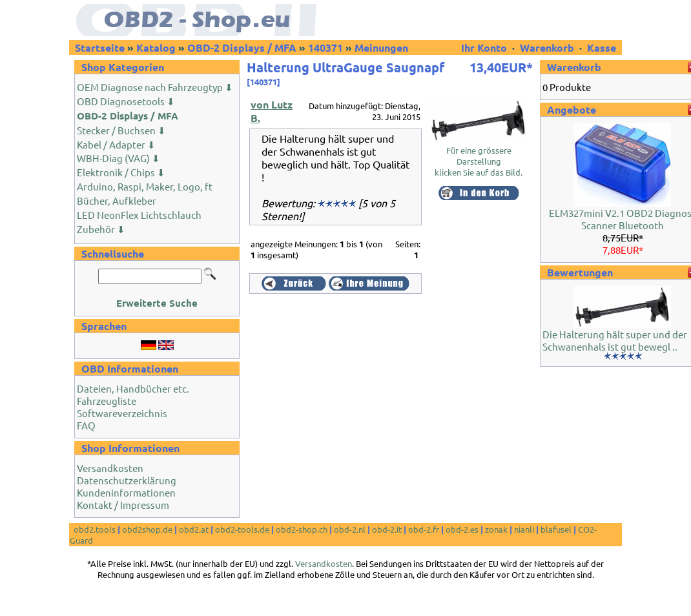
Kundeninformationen (126, 492)
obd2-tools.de (242, 529)
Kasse (602, 47)
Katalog (156, 47)
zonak (496, 529)
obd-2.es (462, 529)
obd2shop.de (147, 529)
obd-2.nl (350, 529)
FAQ (86, 425)
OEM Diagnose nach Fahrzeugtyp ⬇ (155, 87)
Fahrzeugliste (107, 401)
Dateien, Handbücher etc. (133, 388)
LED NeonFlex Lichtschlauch (139, 215)
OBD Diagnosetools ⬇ (126, 101)
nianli (524, 529)
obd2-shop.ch (302, 529)
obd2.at (194, 529)
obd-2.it (387, 529)
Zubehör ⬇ (101, 229)
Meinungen (381, 47)
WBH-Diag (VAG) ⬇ (119, 158)
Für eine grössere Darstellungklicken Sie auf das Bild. (479, 157)
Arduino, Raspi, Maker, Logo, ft (145, 186)
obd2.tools (95, 529)
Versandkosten (110, 468)
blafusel (556, 529)
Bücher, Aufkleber (117, 200)
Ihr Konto (485, 47)
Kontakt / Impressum (123, 505)
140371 (325, 47)
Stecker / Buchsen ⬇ (121, 130)
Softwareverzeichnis (122, 413)
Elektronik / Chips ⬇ (121, 172)
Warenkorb (547, 47)
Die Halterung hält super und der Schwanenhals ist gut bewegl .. (615, 340)
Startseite (100, 47)
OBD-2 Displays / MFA (242, 47)
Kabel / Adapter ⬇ (116, 144)
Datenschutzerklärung (127, 480)
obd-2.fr (424, 529)
